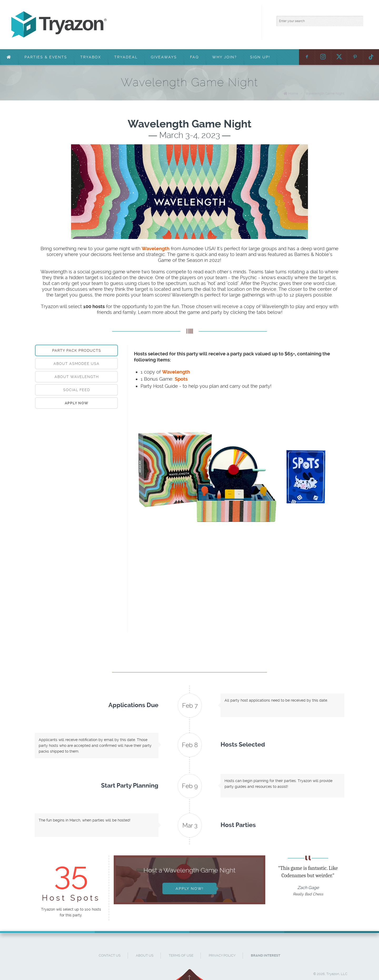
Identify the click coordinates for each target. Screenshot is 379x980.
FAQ (195, 57)
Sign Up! (260, 57)
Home (293, 93)
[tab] (76, 350)
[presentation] (76, 403)
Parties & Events (46, 57)
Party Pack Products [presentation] (77, 350)
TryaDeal (126, 57)
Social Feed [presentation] (77, 390)
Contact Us (110, 955)
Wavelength (176, 372)
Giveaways (164, 57)
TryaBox (91, 57)
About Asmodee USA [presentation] (76, 364)
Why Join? (225, 57)
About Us (145, 955)
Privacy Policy (222, 955)
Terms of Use (181, 955)
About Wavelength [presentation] (77, 377)
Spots (181, 379)
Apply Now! (189, 889)
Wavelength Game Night (325, 93)
